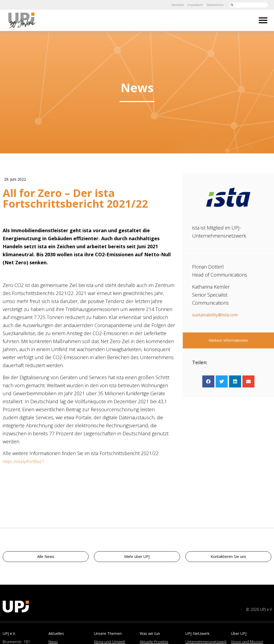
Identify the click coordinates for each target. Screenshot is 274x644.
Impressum (191, 5)
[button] (208, 381)
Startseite (170, 5)
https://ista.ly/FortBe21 (27, 463)
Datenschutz (213, 5)
